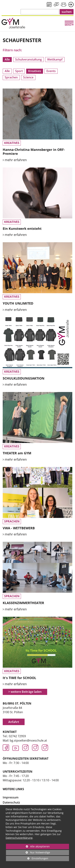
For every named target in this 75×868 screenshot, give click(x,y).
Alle (7, 59)
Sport (19, 71)
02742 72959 (17, 736)
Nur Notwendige (28, 853)
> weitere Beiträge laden (25, 692)
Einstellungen (27, 859)
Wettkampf (55, 59)
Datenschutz (11, 802)
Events (51, 71)
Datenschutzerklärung (19, 838)
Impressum (11, 797)
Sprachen (11, 77)
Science (28, 77)
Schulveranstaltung (28, 59)
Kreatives (35, 71)
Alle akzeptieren (28, 846)
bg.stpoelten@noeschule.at (28, 740)
